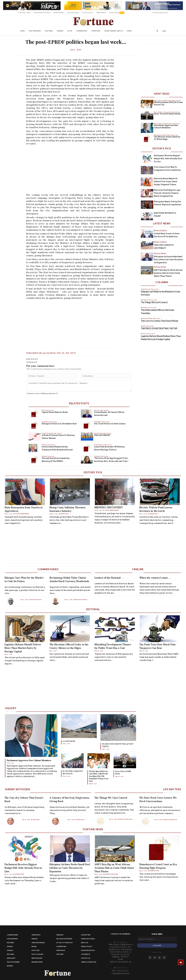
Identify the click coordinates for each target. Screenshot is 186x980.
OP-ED (70, 31)
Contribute (86, 954)
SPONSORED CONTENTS (42, 13)
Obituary (45, 445)
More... (130, 31)
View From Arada (47, 433)
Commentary (82, 31)
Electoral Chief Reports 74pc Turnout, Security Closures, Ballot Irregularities (167, 193)
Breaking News (37, 962)
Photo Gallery (158, 101)
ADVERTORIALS (59, 13)
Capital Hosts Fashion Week (55, 412)
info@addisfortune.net (120, 973)
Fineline (44, 456)
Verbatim (97, 456)
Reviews (10, 966)
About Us (85, 943)
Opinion (10, 950)
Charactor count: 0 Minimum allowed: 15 (42, 393)
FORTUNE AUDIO (73, 13)
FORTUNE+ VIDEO (24, 13)
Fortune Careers (88, 13)
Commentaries (99, 445)
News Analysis (37, 958)
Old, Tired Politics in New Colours (110, 424)
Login (164, 31)
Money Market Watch (114, 31)
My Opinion (158, 135)
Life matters (86, 935)
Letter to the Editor (64, 943)
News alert (11, 958)
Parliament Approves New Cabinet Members (166, 126)
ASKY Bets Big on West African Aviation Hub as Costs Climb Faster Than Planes (168, 273)
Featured (49, 31)
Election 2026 (117, 14)
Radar (44, 410)
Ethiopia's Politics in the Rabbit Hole (59, 424)
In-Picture (35, 950)
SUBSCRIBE (157, 945)
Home (22, 31)
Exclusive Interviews (64, 939)
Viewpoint (96, 31)
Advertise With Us (88, 950)
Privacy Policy (87, 946)
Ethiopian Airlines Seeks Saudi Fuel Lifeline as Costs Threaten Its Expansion (168, 259)
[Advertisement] (78, 169)
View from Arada (38, 943)
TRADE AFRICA (101, 13)
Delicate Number (13, 962)
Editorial (11, 954)
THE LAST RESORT (102, 435)
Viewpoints (45, 422)
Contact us (86, 958)
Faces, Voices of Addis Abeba (167, 114)
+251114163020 (123, 971)
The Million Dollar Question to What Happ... (167, 138)
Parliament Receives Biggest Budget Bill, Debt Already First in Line (168, 158)
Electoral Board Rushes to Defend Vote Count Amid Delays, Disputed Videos (166, 181)
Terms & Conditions (89, 962)
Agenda (60, 31)
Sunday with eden (88, 939)
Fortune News (35, 31)
